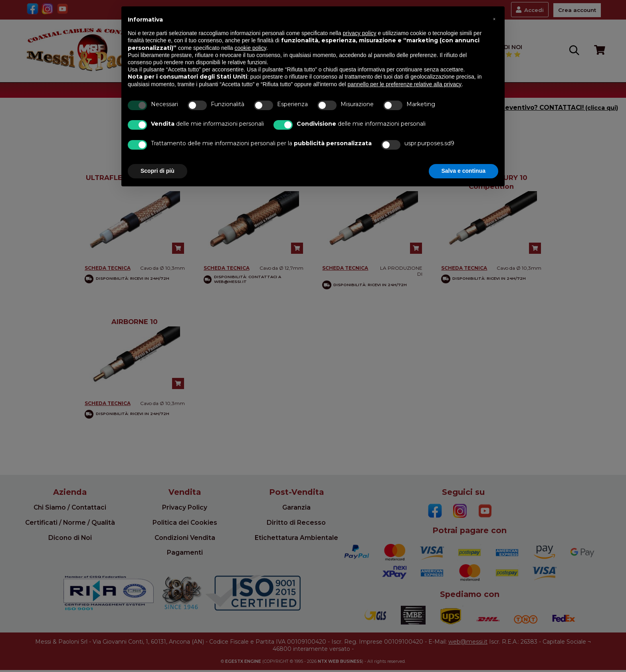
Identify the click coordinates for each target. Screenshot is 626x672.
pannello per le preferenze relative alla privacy (405, 84)
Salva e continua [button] (464, 171)
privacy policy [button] (360, 33)
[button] (494, 19)
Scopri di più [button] (157, 171)
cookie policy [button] (251, 48)
